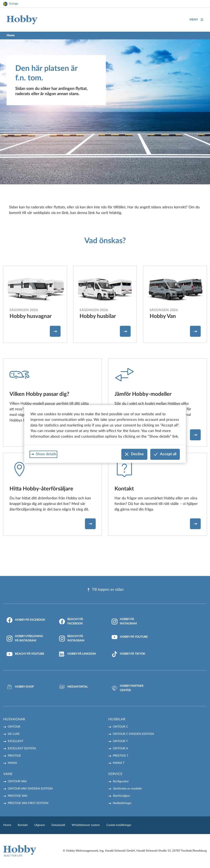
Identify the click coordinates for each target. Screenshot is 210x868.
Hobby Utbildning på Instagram (25, 638)
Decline (134, 454)
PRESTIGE (14, 756)
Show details (46, 454)
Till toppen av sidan (105, 590)
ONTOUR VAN (17, 781)
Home (7, 825)
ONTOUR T (120, 741)
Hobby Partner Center (128, 688)
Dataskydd (58, 825)
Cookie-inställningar (119, 825)
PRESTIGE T (121, 756)
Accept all (165, 454)
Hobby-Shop (20, 687)
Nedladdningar (122, 803)
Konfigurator (121, 781)
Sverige (14, 4)
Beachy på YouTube (25, 654)
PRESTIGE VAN (18, 796)
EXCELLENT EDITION (22, 748)
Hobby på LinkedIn (78, 654)
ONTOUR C (120, 727)
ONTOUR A (120, 748)
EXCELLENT (16, 741)
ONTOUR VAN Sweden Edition (30, 789)
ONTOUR (14, 727)
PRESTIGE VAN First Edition (28, 803)
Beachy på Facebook (71, 621)
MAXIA (12, 763)
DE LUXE (14, 734)
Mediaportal (73, 687)
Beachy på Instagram (72, 638)
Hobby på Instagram (124, 621)
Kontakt (23, 825)
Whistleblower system (86, 825)
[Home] (22, 20)
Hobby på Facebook (26, 620)
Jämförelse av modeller (127, 789)
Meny (196, 20)
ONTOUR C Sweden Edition (133, 734)
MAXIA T (119, 763)
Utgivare (40, 825)
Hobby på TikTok (128, 654)
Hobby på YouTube (130, 637)
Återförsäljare (121, 796)
